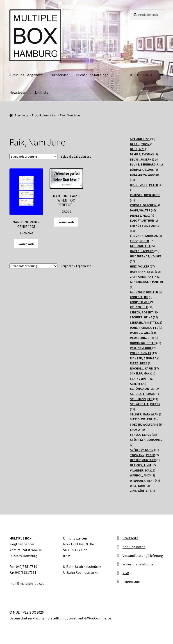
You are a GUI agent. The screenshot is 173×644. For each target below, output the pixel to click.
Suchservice (59, 75)
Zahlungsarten (134, 547)
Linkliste (42, 92)
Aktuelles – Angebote (26, 75)
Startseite (22, 115)
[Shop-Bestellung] (33, 156)
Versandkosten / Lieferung (143, 556)
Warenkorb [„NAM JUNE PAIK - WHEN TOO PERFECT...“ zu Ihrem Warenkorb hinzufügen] (66, 222)
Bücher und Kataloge (92, 75)
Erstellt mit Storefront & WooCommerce (79, 618)
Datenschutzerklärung (27, 618)
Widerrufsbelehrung (138, 564)
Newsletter (18, 92)
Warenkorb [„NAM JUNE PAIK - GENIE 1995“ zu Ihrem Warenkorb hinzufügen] (26, 244)
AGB (126, 573)
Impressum (131, 581)
